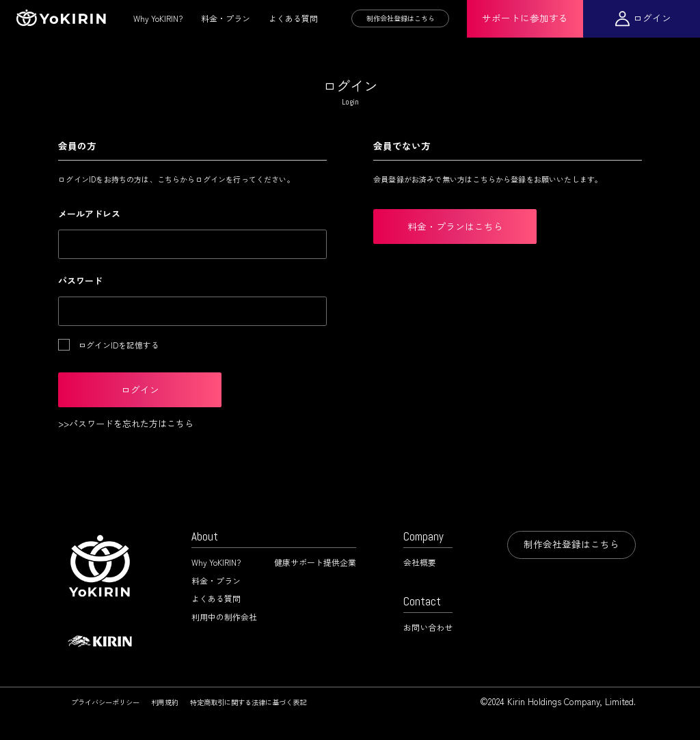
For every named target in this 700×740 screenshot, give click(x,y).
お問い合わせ (428, 627)
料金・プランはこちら (455, 226)
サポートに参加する (525, 18)
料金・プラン (226, 18)
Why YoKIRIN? (158, 18)
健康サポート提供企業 (315, 562)
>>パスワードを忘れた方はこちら (126, 423)
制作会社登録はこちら (401, 18)
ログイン (652, 18)
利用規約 (165, 702)
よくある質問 (293, 18)
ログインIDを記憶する (119, 345)
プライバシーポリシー (105, 702)
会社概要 (420, 562)
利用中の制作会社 (224, 617)
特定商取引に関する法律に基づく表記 (248, 702)
